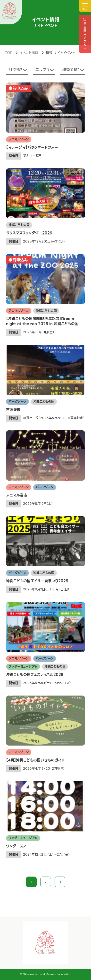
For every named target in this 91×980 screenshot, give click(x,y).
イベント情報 (29, 53)
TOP (8, 53)
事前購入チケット (85, 36)
